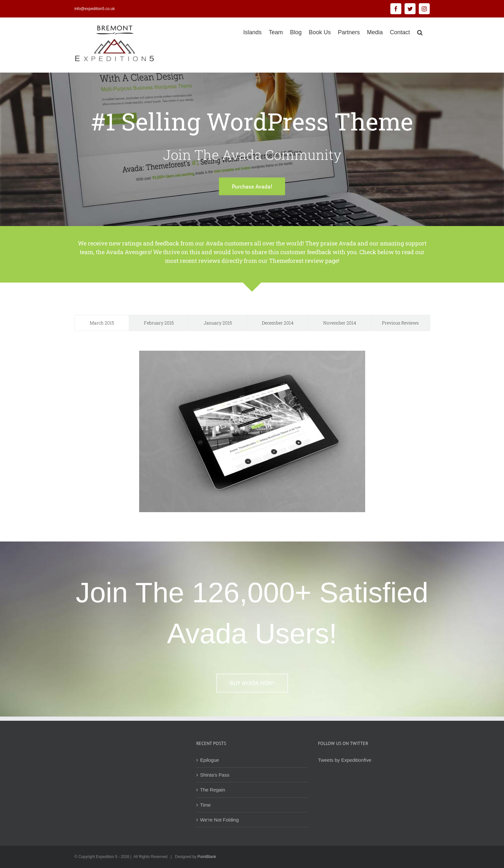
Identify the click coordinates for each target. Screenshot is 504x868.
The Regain (213, 790)
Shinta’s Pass (215, 775)
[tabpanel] (252, 431)
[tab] (102, 323)
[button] (420, 32)
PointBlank (207, 857)
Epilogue (210, 760)
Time (206, 805)
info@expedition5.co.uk (95, 9)
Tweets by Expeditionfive (345, 760)
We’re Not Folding (220, 820)
